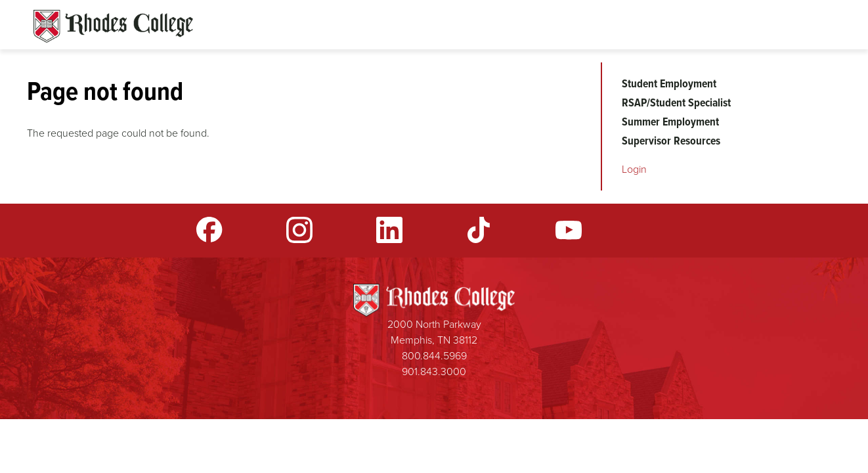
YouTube (569, 230)
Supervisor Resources (671, 141)
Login (634, 169)
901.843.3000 (434, 372)
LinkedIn (389, 230)
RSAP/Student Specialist (676, 102)
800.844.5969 (434, 356)
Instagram (299, 230)
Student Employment (669, 83)
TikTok (479, 230)
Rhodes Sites (113, 26)
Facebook (209, 230)
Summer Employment (670, 122)
